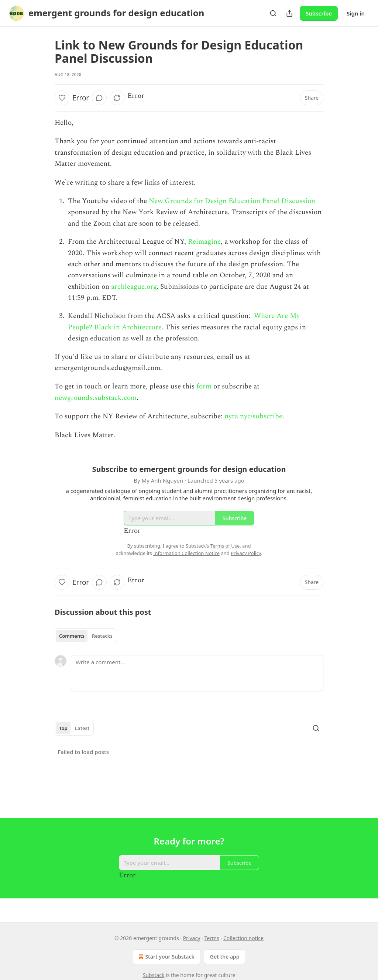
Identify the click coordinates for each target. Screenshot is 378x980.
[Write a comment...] (197, 673)
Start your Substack (166, 957)
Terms (212, 938)
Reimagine (204, 242)
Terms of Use (225, 546)
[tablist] (86, 636)
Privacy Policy (246, 553)
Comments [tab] (72, 636)
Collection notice (243, 938)
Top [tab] (63, 728)
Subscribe (319, 13)
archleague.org (134, 287)
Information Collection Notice (186, 553)
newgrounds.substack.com (96, 398)
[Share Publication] (289, 13)
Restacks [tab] (102, 636)
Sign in (356, 13)
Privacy (192, 938)
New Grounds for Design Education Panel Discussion (232, 201)
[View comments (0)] (99, 98)
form (204, 386)
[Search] (273, 13)
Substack (154, 975)
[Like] (62, 98)
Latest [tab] (82, 728)
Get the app (225, 957)
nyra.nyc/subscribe (253, 416)
